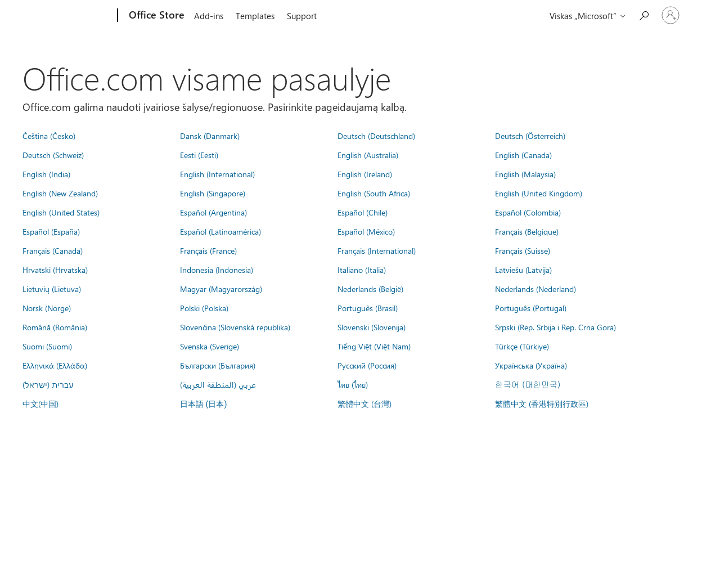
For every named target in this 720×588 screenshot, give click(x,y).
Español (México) (366, 231)
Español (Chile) (363, 212)
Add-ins (209, 16)
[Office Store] (156, 16)
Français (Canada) (53, 250)
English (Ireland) (365, 174)
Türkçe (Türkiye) (522, 346)
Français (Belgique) (527, 231)
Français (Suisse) (523, 250)
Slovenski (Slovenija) (372, 327)
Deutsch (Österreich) (530, 136)
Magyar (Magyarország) (221, 289)
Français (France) (208, 250)
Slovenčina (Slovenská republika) (235, 327)
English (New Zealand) (60, 193)
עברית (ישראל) (48, 384)
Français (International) (377, 250)
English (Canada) (523, 155)
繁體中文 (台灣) (364, 403)
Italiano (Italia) (362, 270)
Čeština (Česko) (49, 136)
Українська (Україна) (531, 365)
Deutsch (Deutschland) (376, 136)
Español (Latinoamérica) (220, 231)
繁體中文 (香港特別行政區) (542, 403)
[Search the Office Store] (643, 14)
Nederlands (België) (370, 289)
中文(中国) (40, 403)
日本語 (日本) (204, 404)
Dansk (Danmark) (210, 136)
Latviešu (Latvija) (523, 270)
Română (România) (55, 327)
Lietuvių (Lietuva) (52, 289)
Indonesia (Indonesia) (217, 270)
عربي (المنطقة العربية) (218, 384)
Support (302, 16)
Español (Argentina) (213, 212)
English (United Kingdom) (539, 193)
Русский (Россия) (367, 365)
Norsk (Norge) (47, 308)
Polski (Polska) (204, 308)
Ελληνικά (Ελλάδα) (55, 365)
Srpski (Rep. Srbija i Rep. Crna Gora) (555, 327)
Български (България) (218, 365)
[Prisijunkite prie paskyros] (670, 15)
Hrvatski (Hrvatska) (55, 270)
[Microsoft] (75, 16)
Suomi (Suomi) (47, 346)
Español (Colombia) (528, 212)
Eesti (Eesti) (199, 155)
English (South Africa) (374, 193)
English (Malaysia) (525, 174)
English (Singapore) (213, 193)
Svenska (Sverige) (210, 346)
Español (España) (51, 231)
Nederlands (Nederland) (535, 289)
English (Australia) (368, 155)
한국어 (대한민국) (528, 384)
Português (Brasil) (368, 308)
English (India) (46, 174)
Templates (255, 16)
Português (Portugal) (531, 308)
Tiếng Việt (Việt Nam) (374, 346)
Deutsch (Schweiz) (53, 155)
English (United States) (61, 212)
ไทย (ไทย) (353, 384)
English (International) (217, 174)
